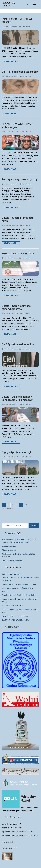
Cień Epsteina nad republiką (18, 344)
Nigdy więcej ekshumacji (16, 452)
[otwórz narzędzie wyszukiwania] (28, 4)
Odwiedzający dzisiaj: (10, 824)
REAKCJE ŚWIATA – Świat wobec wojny (17, 126)
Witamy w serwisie (9, 550)
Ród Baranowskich (9, 546)
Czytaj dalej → (11, 61)
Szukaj (34, 525)
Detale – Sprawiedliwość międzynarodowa (16, 307)
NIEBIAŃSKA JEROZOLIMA (12, 606)
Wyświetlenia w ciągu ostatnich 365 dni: (17, 836)
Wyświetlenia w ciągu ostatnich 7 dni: (16, 832)
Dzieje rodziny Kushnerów (12, 561)
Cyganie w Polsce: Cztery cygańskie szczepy (19, 585)
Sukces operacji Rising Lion (18, 254)
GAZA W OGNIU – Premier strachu (15, 616)
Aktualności (25, 27)
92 (26, 505)
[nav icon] (35, 4)
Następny (8, 509)
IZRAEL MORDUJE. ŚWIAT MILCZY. (17, 21)
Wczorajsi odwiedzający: (11, 828)
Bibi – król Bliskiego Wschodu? (20, 72)
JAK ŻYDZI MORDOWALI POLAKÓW (16, 620)
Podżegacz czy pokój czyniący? (20, 179)
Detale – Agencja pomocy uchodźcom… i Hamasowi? (17, 398)
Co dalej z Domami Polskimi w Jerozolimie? (19, 595)
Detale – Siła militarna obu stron (17, 219)
